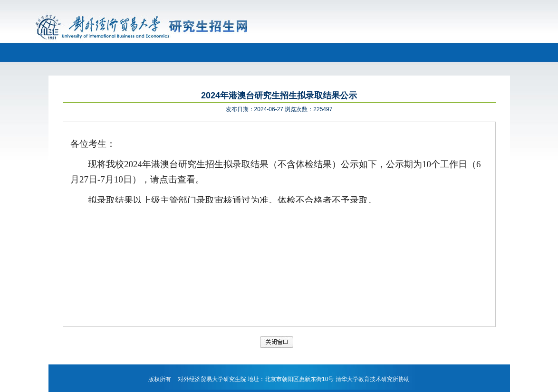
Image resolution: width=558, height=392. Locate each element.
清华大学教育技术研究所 (367, 379)
